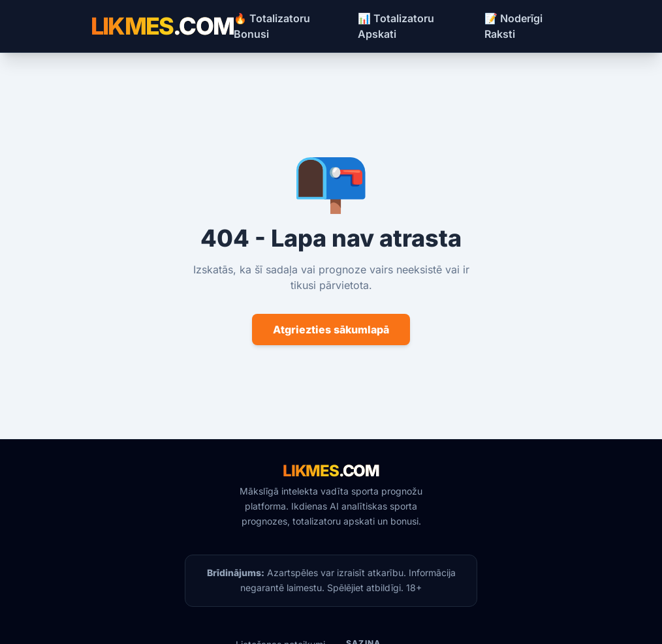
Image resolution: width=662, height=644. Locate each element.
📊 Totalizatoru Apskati (396, 26)
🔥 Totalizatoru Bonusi (272, 26)
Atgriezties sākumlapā (331, 330)
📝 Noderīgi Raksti (513, 26)
